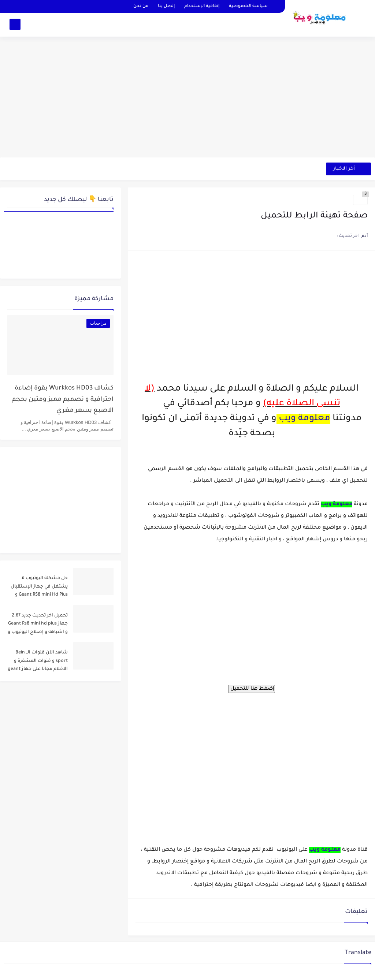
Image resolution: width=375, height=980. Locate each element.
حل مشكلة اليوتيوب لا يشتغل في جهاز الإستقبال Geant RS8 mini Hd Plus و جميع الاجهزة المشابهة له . (39, 588)
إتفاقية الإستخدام (202, 6)
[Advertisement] (187, 101)
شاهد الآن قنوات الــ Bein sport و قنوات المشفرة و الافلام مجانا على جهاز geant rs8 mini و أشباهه (38, 662)
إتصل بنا (166, 6)
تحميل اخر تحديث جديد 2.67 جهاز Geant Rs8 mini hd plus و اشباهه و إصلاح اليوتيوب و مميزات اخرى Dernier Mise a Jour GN (38, 625)
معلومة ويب (305, 419)
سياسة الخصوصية (248, 6)
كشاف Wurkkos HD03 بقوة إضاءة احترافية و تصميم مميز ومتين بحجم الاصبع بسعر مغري (63, 400)
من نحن (141, 6)
